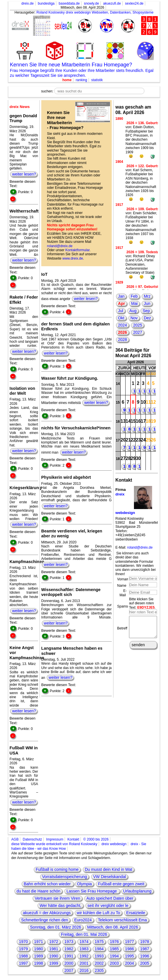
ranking (81, 80)
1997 (23, 963)
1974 (84, 942)
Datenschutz (32, 839)
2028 (123, 340)
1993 (99, 956)
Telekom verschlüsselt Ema (122, 920)
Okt (121, 318)
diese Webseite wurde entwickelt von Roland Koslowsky (54, 844)
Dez (147, 318)
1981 (54, 949)
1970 (23, 942)
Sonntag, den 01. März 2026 (56, 927)
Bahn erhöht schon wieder (48, 884)
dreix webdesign (114, 844)
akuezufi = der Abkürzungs (47, 913)
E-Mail (123, 593)
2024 (123, 325)
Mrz (147, 296)
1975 (99, 942)
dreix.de (28, 3)
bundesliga (46, 3)
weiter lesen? (24, 174)
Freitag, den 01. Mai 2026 (84, 934)
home (67, 80)
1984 (99, 949)
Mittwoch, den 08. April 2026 (113, 927)
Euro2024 (83, 920)
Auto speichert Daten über (110, 898)
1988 (23, 956)
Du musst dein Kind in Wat (109, 869)
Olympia (84, 884)
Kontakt (73, 839)
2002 (99, 963)
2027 (138, 332)
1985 (114, 949)
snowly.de (91, 3)
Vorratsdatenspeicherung (65, 877)
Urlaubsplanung (137, 891)
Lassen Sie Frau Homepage (92, 891)
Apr (122, 303)
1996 (144, 956)
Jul (121, 311)
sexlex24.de (134, 3)
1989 (39, 956)
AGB (15, 839)
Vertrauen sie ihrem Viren (57, 898)
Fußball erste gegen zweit (121, 884)
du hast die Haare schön (38, 891)
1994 (114, 956)
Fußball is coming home (57, 869)
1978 (144, 942)
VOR (153, 368)
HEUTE (140, 368)
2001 (84, 963)
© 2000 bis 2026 (96, 839)
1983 (84, 949)
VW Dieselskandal (110, 877)
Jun (147, 303)
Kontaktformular (77, 250)
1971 (39, 942)
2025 (138, 325)
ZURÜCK (127, 368)
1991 (69, 956)
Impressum (55, 839)
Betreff (122, 630)
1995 (129, 956)
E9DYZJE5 (146, 608)
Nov (134, 318)
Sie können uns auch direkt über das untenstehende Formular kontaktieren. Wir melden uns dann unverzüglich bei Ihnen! (136, 564)
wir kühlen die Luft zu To (98, 913)
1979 (23, 949)
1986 (129, 949)
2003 (114, 963)
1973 (69, 942)
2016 (84, 970)
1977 (129, 942)
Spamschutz (127, 606)
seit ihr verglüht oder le (108, 906)
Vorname (124, 579)
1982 (69, 949)
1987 (144, 949)
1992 (84, 956)
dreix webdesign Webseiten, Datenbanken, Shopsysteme (110, 12)
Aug (133, 311)
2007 (69, 970)
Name (122, 586)
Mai (134, 303)
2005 (144, 963)
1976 (114, 942)
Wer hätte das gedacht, (60, 906)
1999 (54, 963)
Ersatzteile (136, 913)
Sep (146, 311)
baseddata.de (69, 3)
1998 (39, 963)
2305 (99, 970)
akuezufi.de (112, 3)
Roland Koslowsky (51, 12)
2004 (129, 963)
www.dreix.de (73, 258)
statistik (97, 80)
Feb (134, 296)
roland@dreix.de (60, 246)
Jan (121, 296)
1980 (39, 949)
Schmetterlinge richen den (45, 920)
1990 (54, 956)
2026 (123, 332)
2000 (69, 963)
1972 (54, 942)
